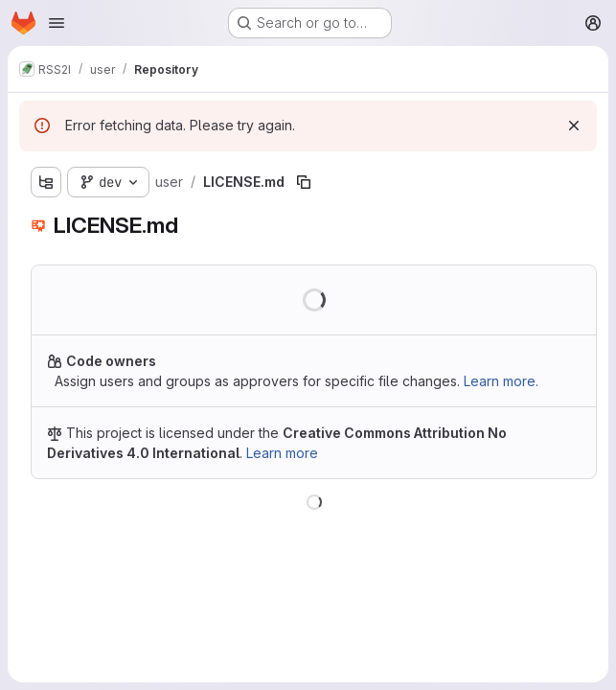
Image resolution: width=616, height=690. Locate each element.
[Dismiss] (574, 126)
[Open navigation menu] (57, 23)
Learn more (282, 453)
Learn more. (501, 381)
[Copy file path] (304, 182)
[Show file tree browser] (46, 182)
